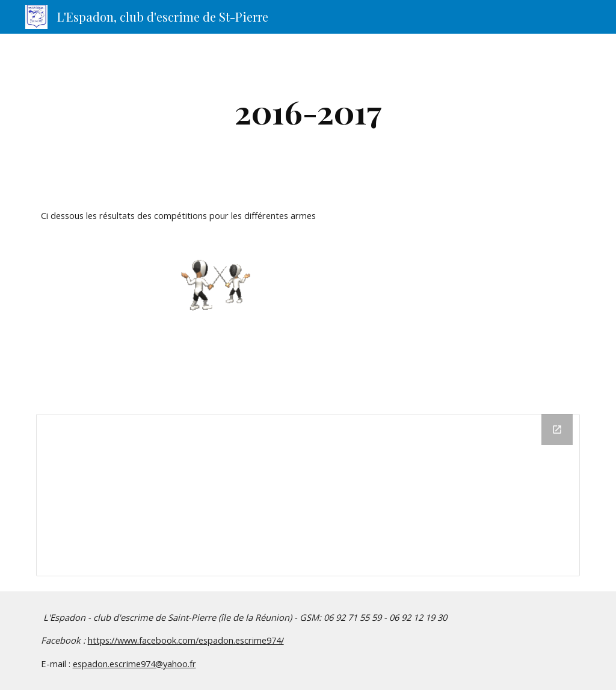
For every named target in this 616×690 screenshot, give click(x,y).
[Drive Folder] (308, 495)
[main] (308, 112)
